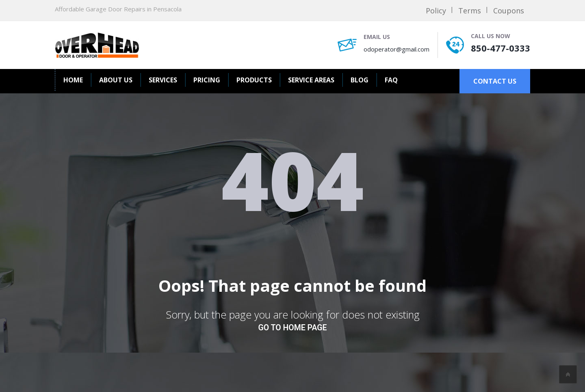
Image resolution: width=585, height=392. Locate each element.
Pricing (207, 80)
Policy (436, 11)
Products (254, 80)
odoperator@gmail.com (396, 49)
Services (163, 80)
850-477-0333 (500, 48)
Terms (470, 11)
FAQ (391, 80)
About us (116, 80)
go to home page (293, 328)
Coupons (509, 11)
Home (73, 80)
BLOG (360, 80)
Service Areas (311, 80)
